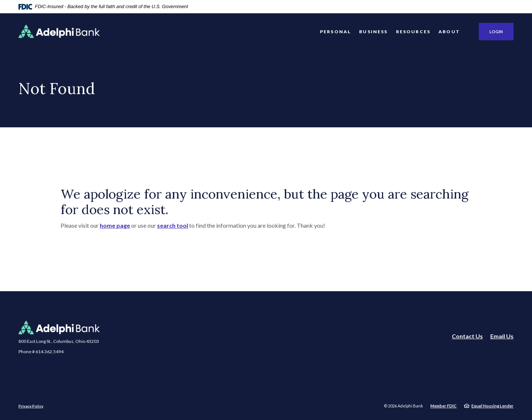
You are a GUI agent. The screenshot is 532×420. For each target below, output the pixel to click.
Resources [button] (413, 32)
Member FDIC (444, 406)
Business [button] (373, 32)
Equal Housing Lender (492, 406)
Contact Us (467, 336)
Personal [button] (335, 32)
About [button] (449, 32)
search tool (173, 225)
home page (115, 225)
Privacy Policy (31, 406)
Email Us (502, 336)
